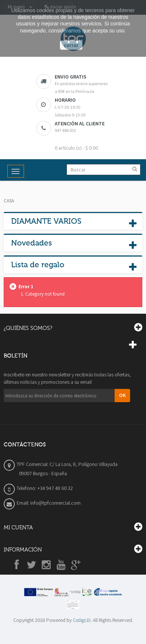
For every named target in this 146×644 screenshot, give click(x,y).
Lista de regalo (38, 265)
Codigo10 (82, 620)
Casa (9, 201)
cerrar (71, 45)
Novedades (32, 243)
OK (122, 395)
